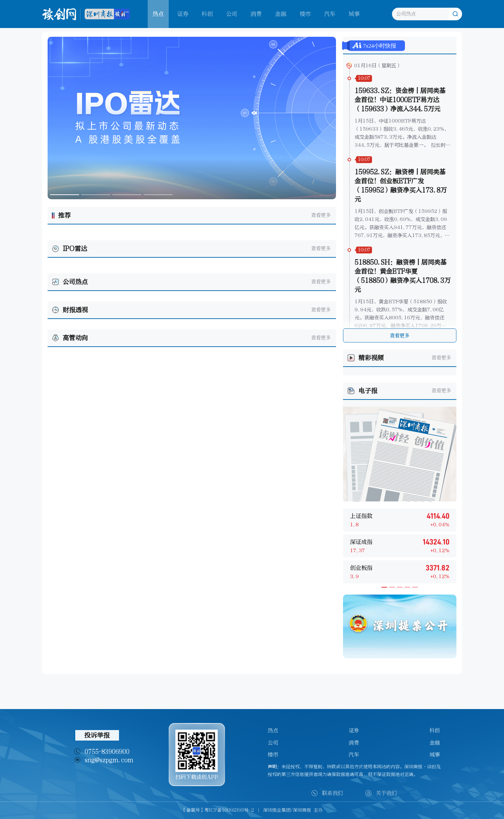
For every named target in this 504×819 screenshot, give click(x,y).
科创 (207, 14)
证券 (183, 14)
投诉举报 (97, 735)
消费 (256, 14)
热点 (273, 730)
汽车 (330, 14)
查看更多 (321, 215)
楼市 (305, 14)
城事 (354, 14)
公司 (232, 14)
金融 (281, 14)
